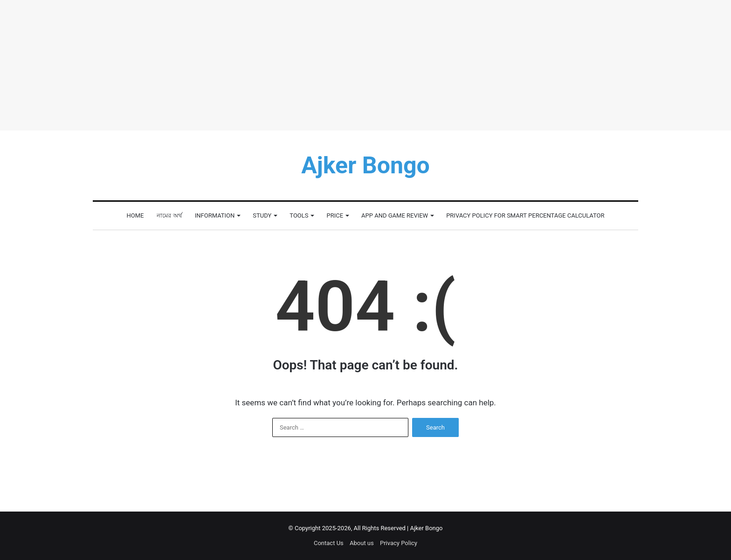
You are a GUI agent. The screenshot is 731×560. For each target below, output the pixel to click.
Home (135, 215)
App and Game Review (395, 215)
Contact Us (329, 543)
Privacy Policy (399, 543)
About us (362, 543)
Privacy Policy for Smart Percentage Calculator (525, 215)
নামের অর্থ (169, 215)
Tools (299, 215)
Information (215, 215)
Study (262, 215)
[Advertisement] (365, 65)
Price (335, 215)
